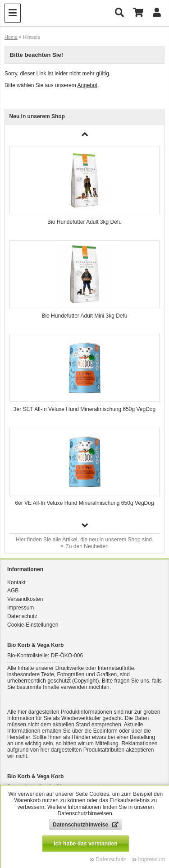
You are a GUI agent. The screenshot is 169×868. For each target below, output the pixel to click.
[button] (85, 525)
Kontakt (16, 582)
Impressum (21, 608)
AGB (13, 591)
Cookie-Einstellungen (33, 625)
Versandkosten (25, 599)
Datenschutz (22, 616)
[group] (85, 189)
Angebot (87, 85)
